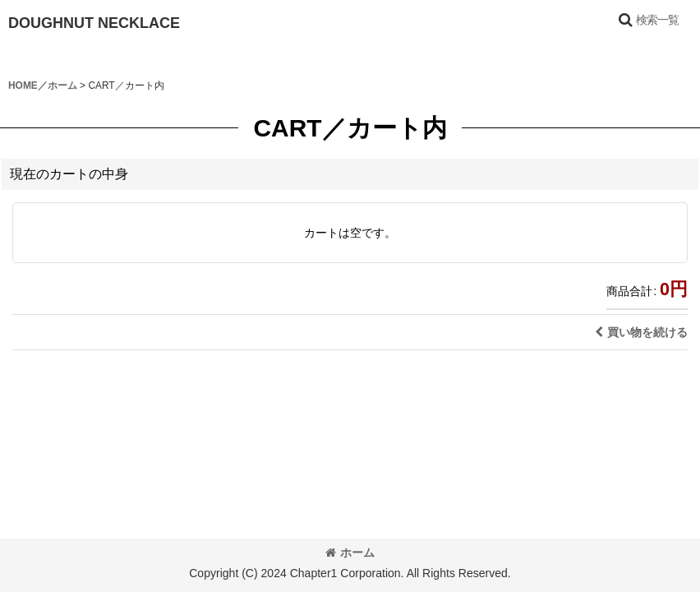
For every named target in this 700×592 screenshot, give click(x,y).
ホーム (350, 553)
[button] (648, 20)
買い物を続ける (641, 332)
